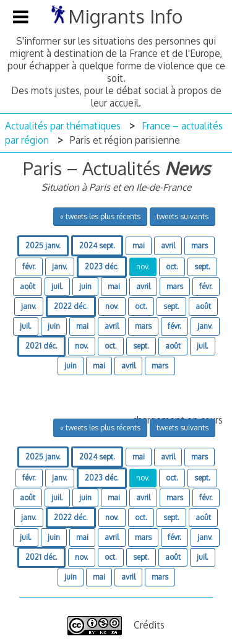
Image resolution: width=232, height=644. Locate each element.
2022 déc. (71, 306)
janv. (60, 267)
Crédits (149, 625)
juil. (57, 286)
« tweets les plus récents (100, 216)
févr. (29, 267)
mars (200, 246)
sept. (202, 267)
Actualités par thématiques (63, 126)
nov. (143, 267)
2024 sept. (97, 246)
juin (85, 286)
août (28, 286)
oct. (172, 267)
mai (139, 246)
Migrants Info (125, 16)
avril (168, 246)
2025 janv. (43, 246)
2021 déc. (41, 346)
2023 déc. (102, 267)
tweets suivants (183, 216)
